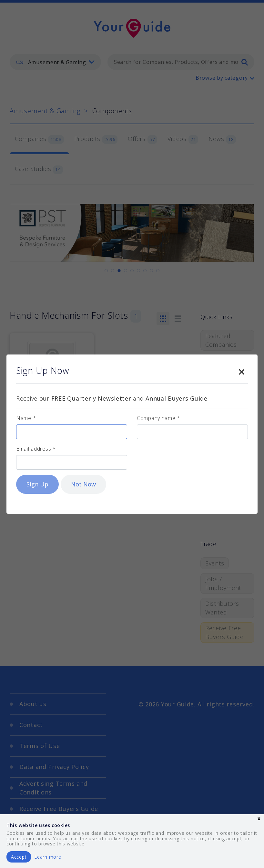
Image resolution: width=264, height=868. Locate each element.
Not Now (83, 484)
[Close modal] (241, 371)
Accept (19, 857)
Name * (26, 418)
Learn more (48, 857)
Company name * (158, 418)
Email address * (36, 449)
